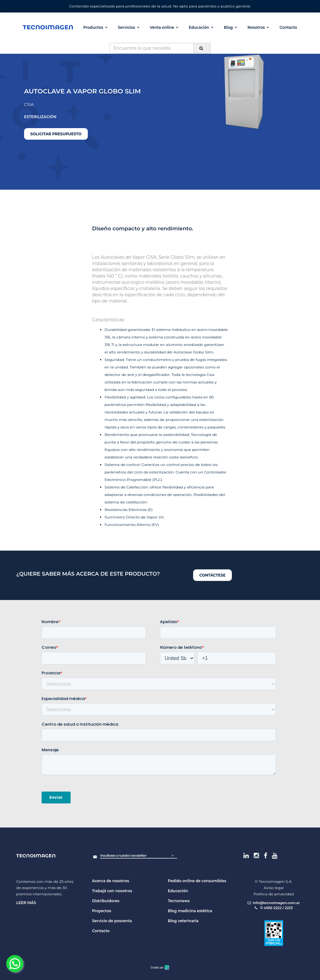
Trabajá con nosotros (112, 891)
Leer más (26, 903)
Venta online (162, 27)
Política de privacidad (274, 894)
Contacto (288, 27)
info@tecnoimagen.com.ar (274, 903)
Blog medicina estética (190, 911)
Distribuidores (106, 901)
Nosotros (256, 27)
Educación (199, 27)
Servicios (126, 27)
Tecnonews (179, 901)
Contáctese (212, 575)
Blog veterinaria (183, 921)
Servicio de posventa (112, 921)
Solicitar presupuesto (56, 134)
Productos (93, 27)
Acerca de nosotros (111, 881)
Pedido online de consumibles (197, 881)
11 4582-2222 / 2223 (274, 908)
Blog (228, 27)
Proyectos (102, 911)
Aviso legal (274, 888)
